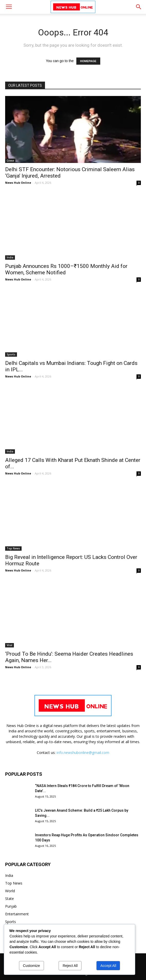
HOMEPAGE (88, 61)
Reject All (70, 966)
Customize (31, 966)
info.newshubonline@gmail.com (83, 753)
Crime (10, 161)
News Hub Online (18, 183)
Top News (13, 548)
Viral (10, 645)
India (10, 257)
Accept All (108, 966)
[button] (139, 7)
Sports (11, 354)
